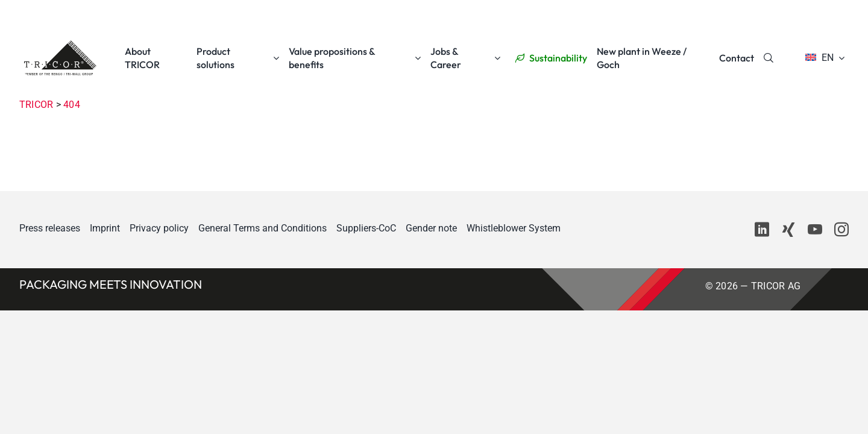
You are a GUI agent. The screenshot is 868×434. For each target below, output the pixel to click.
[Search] (769, 58)
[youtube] (815, 230)
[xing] (788, 230)
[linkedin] (762, 230)
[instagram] (841, 230)
